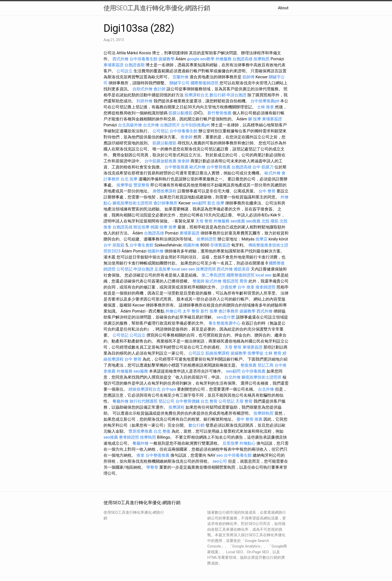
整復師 (198, 281)
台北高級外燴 (130, 125)
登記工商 (265, 365)
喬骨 (243, 281)
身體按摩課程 (164, 191)
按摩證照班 (206, 269)
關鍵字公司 (179, 83)
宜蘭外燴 (180, 77)
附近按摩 (141, 227)
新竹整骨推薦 (219, 113)
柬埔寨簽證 (113, 65)
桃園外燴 (191, 245)
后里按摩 (230, 443)
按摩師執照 (263, 413)
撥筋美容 (242, 269)
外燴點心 (247, 443)
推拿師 (186, 137)
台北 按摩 (129, 179)
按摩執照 (261, 59)
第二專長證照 (213, 275)
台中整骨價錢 (187, 401)
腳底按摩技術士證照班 (132, 203)
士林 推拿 (265, 107)
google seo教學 (201, 59)
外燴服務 (223, 59)
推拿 (140, 455)
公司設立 (124, 71)
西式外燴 (120, 59)
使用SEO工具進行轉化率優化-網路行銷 (157, 8)
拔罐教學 (166, 59)
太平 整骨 (191, 311)
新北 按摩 (216, 203)
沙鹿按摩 (228, 287)
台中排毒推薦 (253, 371)
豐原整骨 (141, 185)
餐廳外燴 (120, 401)
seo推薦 (238, 221)
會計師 (159, 89)
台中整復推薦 (176, 167)
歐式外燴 (197, 167)
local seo (179, 269)
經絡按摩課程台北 (144, 389)
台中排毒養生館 (143, 59)
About (283, 8)
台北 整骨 (209, 401)
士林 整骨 (273, 353)
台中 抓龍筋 (114, 245)
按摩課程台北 (196, 95)
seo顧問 (199, 203)
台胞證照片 (170, 125)
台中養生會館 (141, 245)
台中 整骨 (267, 191)
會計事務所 (228, 311)
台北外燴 (151, 125)
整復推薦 (248, 365)
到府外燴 (144, 101)
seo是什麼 (226, 317)
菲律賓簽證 (220, 245)
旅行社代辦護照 (143, 401)
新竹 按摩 (209, 311)
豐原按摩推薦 (140, 431)
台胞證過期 (134, 65)
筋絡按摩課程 (217, 353)
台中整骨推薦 (218, 167)
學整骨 (152, 467)
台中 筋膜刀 (263, 167)
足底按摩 (162, 269)
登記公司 (166, 401)
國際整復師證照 (204, 83)
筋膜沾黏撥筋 (180, 113)
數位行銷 (217, 95)
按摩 (172, 227)
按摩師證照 (206, 239)
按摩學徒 (124, 185)
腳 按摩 (254, 119)
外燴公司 (173, 311)
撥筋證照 (230, 281)
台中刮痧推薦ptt (195, 125)
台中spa (169, 389)
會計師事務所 (165, 203)
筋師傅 (248, 77)
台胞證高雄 (242, 59)
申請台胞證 (236, 95)
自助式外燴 (142, 89)
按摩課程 (176, 407)
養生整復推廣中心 (224, 323)
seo (192, 269)
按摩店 (261, 239)
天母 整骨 (204, 221)
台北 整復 (162, 431)
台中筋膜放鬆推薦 (160, 161)
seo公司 (220, 461)
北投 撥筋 (270, 221)
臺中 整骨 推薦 (249, 419)
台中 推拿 (246, 287)
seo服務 (141, 371)
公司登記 (160, 131)
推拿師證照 (265, 287)
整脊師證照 (129, 437)
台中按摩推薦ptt (265, 101)
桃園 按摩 (159, 227)
